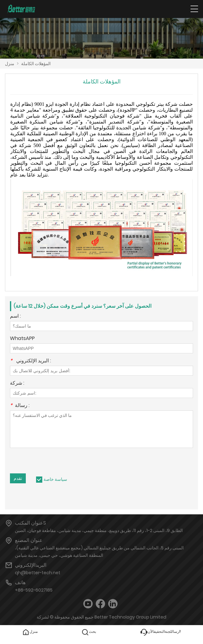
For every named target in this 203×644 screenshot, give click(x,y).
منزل (10, 64)
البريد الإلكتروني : (30, 361)
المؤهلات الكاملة (36, 64)
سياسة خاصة (55, 479)
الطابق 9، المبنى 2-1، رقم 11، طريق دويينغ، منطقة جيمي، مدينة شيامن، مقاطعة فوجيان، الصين (99, 530)
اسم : (15, 317)
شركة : (17, 384)
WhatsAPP (22, 339)
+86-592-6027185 (34, 590)
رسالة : (20, 406)
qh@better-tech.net (38, 573)
